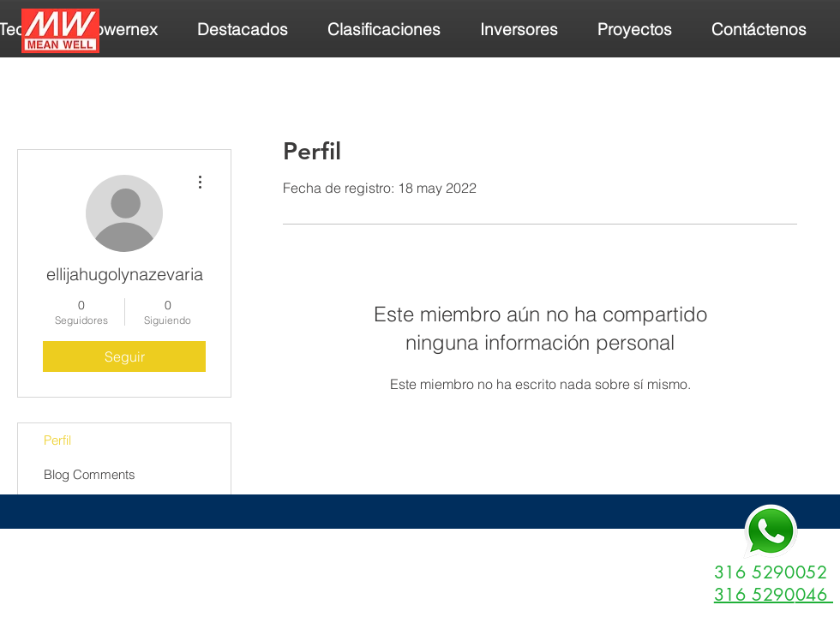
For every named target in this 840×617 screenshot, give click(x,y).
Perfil (57, 440)
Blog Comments (90, 474)
